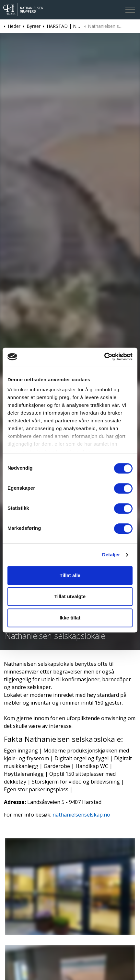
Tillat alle (70, 575)
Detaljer (111, 555)
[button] (70, 887)
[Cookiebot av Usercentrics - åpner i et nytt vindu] (104, 357)
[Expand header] (130, 10)
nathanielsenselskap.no (81, 815)
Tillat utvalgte (70, 596)
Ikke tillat (70, 618)
